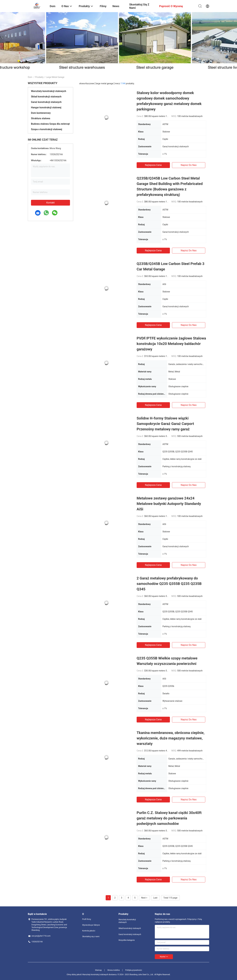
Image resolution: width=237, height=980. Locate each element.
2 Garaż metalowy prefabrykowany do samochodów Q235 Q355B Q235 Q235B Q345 (169, 584)
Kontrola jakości (89, 931)
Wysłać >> (164, 957)
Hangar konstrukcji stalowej (46, 107)
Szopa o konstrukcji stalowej (47, 129)
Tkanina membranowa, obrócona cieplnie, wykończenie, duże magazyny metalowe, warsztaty (171, 738)
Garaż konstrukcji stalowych (46, 102)
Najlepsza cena (153, 165)
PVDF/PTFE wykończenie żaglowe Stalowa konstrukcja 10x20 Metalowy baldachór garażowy (171, 344)
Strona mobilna (113, 970)
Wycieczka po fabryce (91, 925)
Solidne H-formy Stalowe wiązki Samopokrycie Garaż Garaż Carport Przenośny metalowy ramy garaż (165, 424)
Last (155, 898)
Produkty (39, 77)
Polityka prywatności (134, 970)
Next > (144, 898)
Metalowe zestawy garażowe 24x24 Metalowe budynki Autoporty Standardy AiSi (169, 504)
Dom (30, 77)
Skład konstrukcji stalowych (46, 97)
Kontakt (50, 203)
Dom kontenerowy (41, 113)
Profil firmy (87, 919)
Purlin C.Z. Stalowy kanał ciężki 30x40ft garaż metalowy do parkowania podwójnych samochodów (169, 818)
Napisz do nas (189, 165)
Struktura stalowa (41, 118)
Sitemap (98, 970)
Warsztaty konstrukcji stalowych (49, 91)
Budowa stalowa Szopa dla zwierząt (50, 124)
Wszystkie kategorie (127, 940)
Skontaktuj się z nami (91, 937)
